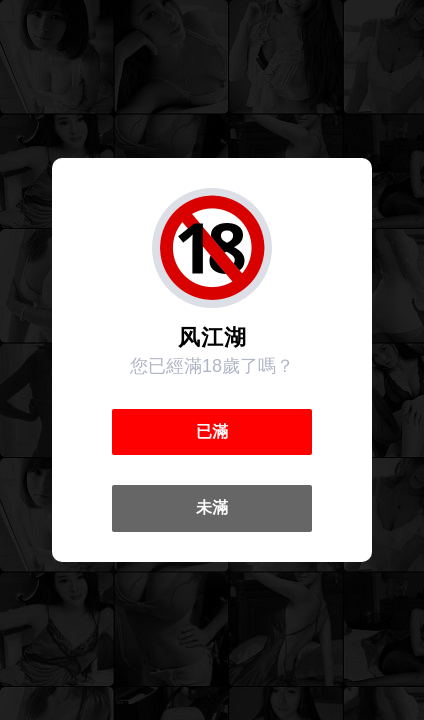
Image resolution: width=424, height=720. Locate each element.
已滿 (212, 431)
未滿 (212, 507)
